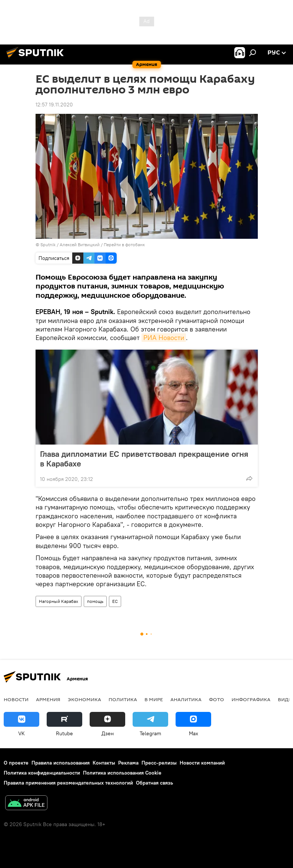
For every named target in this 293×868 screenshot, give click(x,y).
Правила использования (61, 763)
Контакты (104, 763)
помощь (95, 601)
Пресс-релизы (159, 763)
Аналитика (186, 699)
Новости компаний (202, 763)
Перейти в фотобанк (124, 245)
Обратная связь (154, 783)
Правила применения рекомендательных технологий (68, 783)
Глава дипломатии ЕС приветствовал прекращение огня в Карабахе (144, 459)
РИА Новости (164, 338)
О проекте (16, 763)
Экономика (84, 699)
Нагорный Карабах (59, 601)
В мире (154, 699)
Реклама (128, 763)
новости (16, 699)
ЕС (115, 601)
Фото (217, 699)
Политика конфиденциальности (42, 773)
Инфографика (251, 699)
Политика (123, 699)
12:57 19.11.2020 (54, 105)
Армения (48, 699)
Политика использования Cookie (122, 773)
